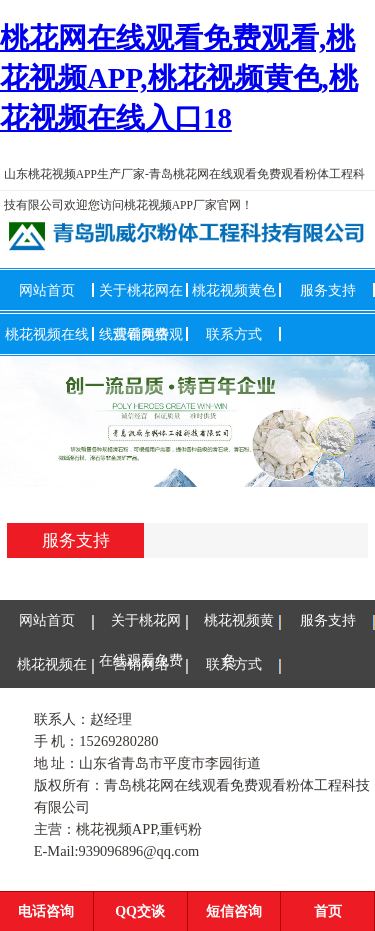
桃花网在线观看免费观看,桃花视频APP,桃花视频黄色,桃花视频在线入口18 (179, 78)
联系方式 (234, 334)
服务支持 (328, 290)
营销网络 (141, 334)
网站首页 (47, 290)
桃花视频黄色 (234, 290)
